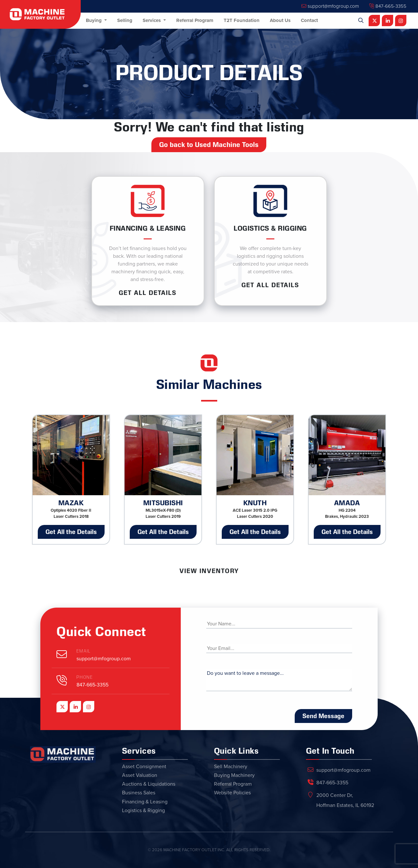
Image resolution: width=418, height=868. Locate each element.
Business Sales (139, 793)
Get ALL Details (148, 293)
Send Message (323, 716)
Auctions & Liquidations (149, 784)
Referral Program (195, 20)
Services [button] (152, 20)
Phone (85, 677)
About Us (280, 20)
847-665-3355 (388, 6)
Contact (309, 20)
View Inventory (209, 571)
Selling (125, 20)
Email (84, 651)
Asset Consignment (144, 767)
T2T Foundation (242, 20)
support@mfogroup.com (330, 6)
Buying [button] (94, 20)
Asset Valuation (140, 775)
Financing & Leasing (145, 802)
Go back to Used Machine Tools (209, 145)
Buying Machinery (234, 775)
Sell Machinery (231, 767)
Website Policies (232, 793)
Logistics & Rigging (143, 810)
